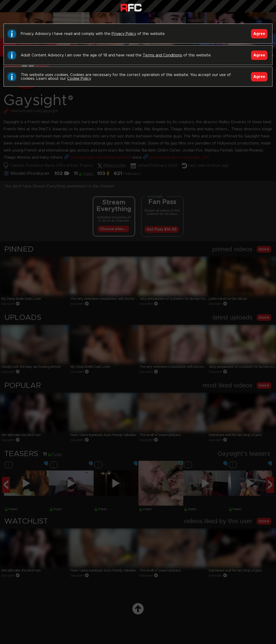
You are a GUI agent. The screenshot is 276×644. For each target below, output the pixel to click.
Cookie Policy (79, 79)
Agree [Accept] (259, 34)
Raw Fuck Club (131, 7)
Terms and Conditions (162, 55)
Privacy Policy (124, 34)
